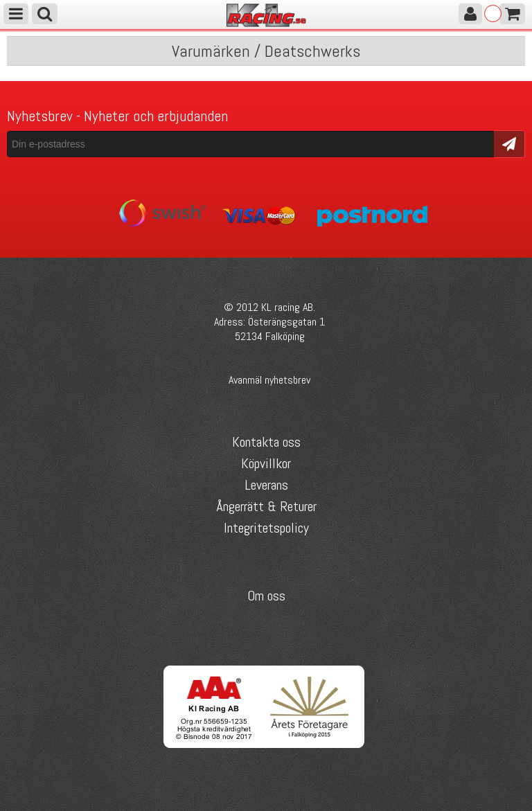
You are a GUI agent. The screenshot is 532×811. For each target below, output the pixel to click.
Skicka (509, 143)
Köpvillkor (266, 463)
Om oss (266, 596)
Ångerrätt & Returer (266, 506)
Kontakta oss (266, 442)
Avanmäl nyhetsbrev (269, 380)
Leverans (266, 485)
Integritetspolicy (266, 528)
